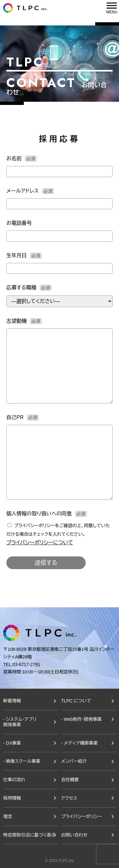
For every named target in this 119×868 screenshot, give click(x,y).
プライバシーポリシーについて (40, 543)
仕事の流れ (14, 780)
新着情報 (12, 701)
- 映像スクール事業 (22, 761)
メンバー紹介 (74, 761)
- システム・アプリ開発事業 (20, 722)
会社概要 (70, 780)
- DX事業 (12, 743)
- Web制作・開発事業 (82, 719)
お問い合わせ (74, 835)
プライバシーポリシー (82, 816)
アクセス (69, 798)
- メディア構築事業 (79, 743)
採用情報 (12, 798)
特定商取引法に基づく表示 (29, 835)
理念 (8, 816)
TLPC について (76, 701)
